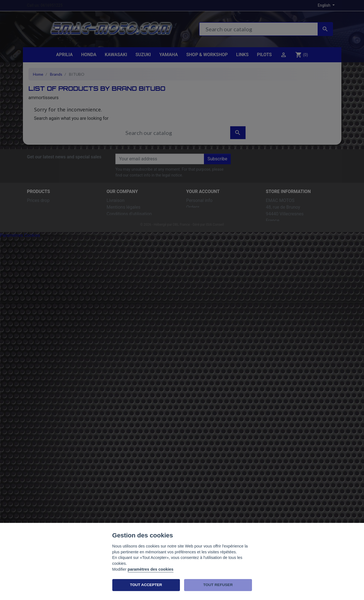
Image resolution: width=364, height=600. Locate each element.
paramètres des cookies (151, 569)
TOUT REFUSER (218, 585)
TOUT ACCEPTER (146, 585)
